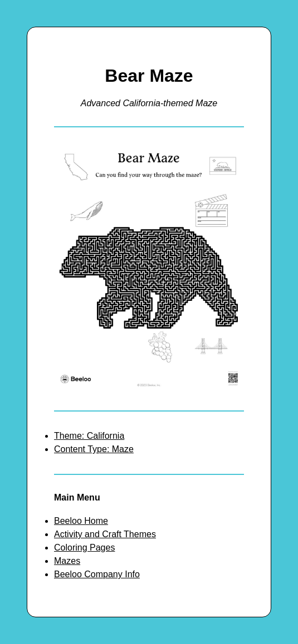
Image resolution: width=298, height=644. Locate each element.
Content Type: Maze (94, 449)
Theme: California (89, 436)
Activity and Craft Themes (105, 534)
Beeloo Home (81, 521)
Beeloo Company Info (97, 574)
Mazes (67, 561)
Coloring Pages (84, 548)
